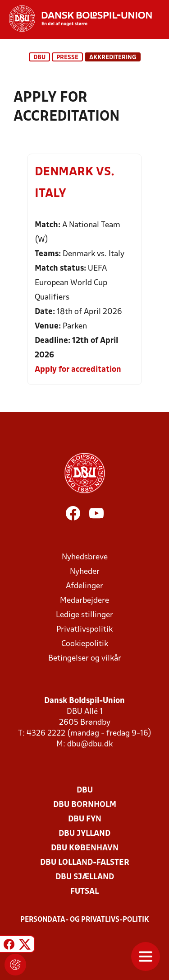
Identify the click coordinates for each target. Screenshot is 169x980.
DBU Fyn (85, 819)
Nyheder (85, 572)
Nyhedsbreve (85, 557)
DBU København (85, 848)
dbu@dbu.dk (90, 744)
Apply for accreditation (78, 370)
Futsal (84, 892)
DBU (39, 58)
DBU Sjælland (85, 877)
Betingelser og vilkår (85, 659)
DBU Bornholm (85, 805)
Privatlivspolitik (84, 630)
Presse (67, 58)
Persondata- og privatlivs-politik (85, 920)
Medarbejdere (84, 601)
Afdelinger (84, 586)
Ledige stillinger (84, 615)
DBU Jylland (84, 834)
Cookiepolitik (85, 644)
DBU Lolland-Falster (85, 863)
